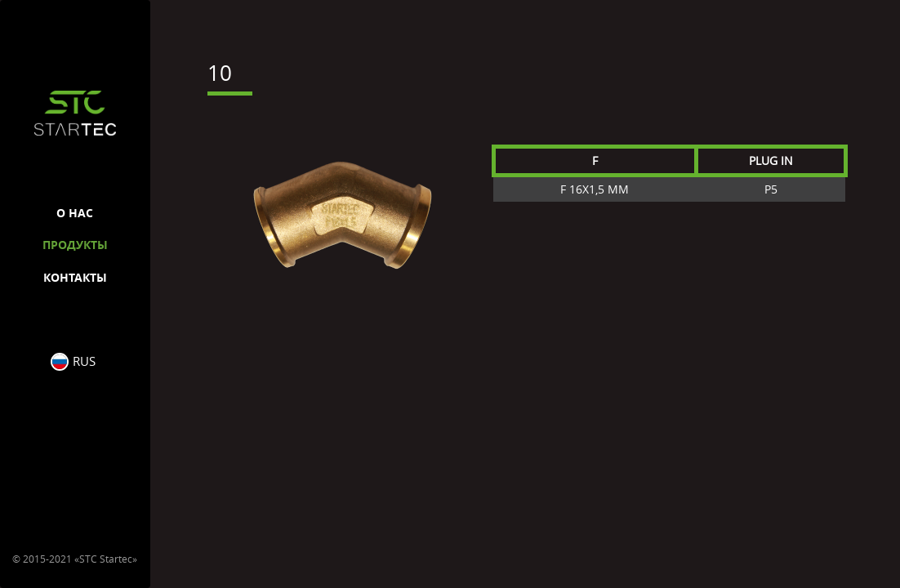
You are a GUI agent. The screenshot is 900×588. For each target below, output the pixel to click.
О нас (75, 213)
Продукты (75, 245)
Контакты (75, 277)
